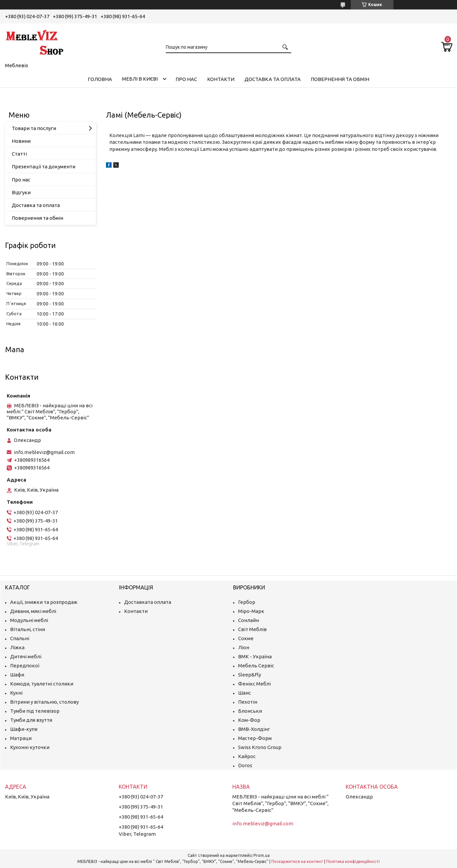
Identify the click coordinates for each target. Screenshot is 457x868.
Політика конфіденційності (353, 861)
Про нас (186, 79)
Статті (19, 154)
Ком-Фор (249, 720)
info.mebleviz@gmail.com (44, 452)
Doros (245, 765)
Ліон (244, 647)
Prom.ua (262, 855)
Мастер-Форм (255, 738)
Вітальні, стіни (28, 629)
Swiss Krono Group (260, 747)
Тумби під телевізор (35, 711)
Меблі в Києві (140, 79)
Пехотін (248, 702)
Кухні (16, 693)
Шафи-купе (24, 729)
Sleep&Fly (250, 675)
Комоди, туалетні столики (42, 684)
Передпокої (25, 666)
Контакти (221, 79)
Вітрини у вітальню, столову (44, 702)
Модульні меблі (29, 620)
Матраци (21, 738)
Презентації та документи (44, 167)
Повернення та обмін (340, 79)
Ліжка (17, 647)
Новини (21, 141)
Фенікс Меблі (254, 684)
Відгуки (21, 192)
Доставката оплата (148, 602)
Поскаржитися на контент (297, 861)
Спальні (20, 638)
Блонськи (250, 711)
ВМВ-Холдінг (254, 729)
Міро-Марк (251, 611)
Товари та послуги (34, 128)
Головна (100, 79)
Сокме (246, 638)
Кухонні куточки (30, 747)
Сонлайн (249, 620)
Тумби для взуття (31, 720)
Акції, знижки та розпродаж (44, 602)
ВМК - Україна (255, 656)
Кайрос (247, 756)
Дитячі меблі (26, 656)
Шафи (17, 675)
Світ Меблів (252, 629)
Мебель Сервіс (256, 666)
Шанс (244, 693)
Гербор (247, 602)
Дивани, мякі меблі (33, 611)
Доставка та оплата (273, 79)
